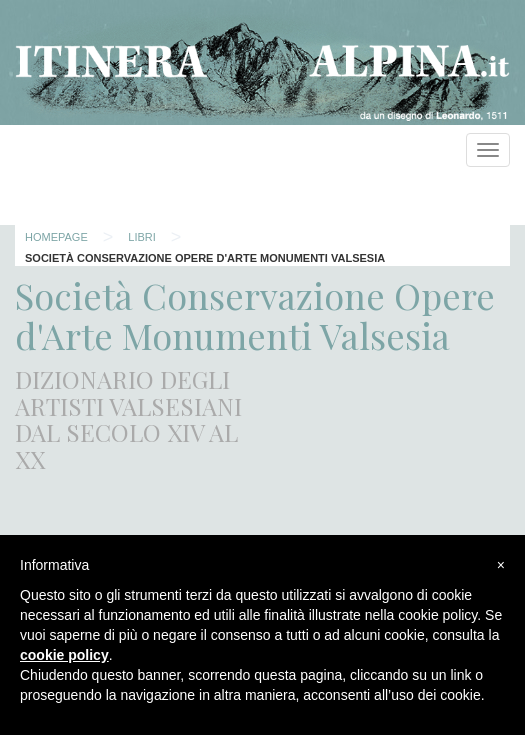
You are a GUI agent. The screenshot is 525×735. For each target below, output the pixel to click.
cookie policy (64, 655)
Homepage (56, 237)
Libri (142, 237)
